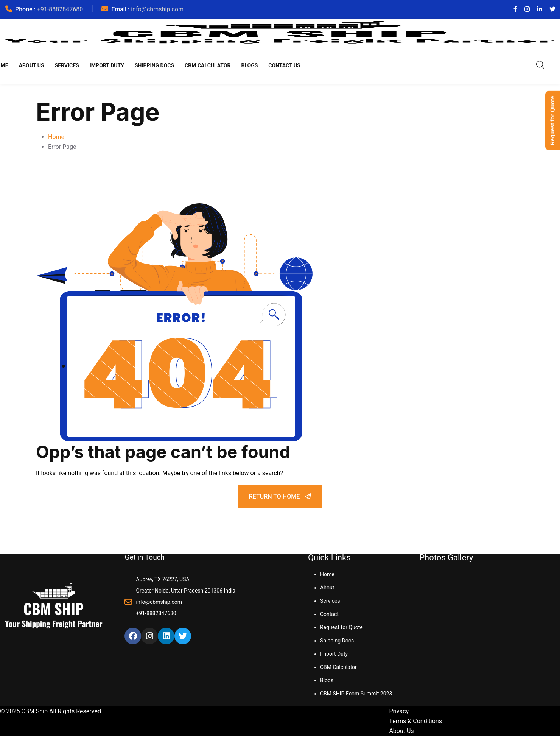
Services (67, 65)
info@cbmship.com (157, 9)
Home (56, 137)
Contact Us (284, 65)
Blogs (249, 65)
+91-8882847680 (60, 9)
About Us (32, 65)
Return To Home (280, 497)
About (327, 588)
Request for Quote (341, 627)
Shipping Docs (154, 65)
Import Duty (107, 65)
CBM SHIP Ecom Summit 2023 (356, 694)
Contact (329, 614)
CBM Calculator (208, 65)
